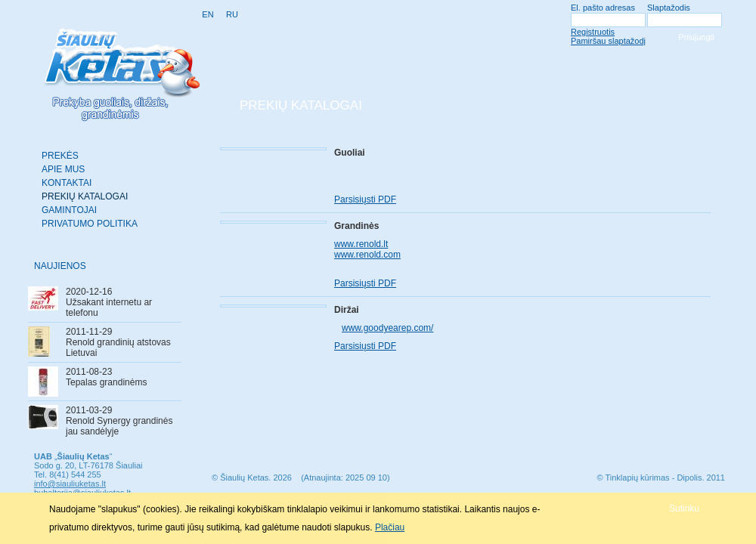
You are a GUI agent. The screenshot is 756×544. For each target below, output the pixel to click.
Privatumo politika (90, 224)
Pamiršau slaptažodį (608, 41)
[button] (684, 508)
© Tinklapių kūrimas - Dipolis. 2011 (661, 478)
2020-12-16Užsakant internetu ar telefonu (109, 302)
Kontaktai (67, 183)
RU (232, 14)
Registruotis (593, 32)
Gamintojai (69, 210)
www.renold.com (367, 255)
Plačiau (390, 527)
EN (208, 14)
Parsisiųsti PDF (365, 199)
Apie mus (63, 169)
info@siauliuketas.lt (70, 484)
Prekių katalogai (85, 196)
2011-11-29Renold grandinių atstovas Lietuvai (118, 342)
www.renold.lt (361, 244)
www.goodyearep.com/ (387, 328)
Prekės (60, 156)
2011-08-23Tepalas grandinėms (106, 377)
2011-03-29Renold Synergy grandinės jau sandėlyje (119, 421)
